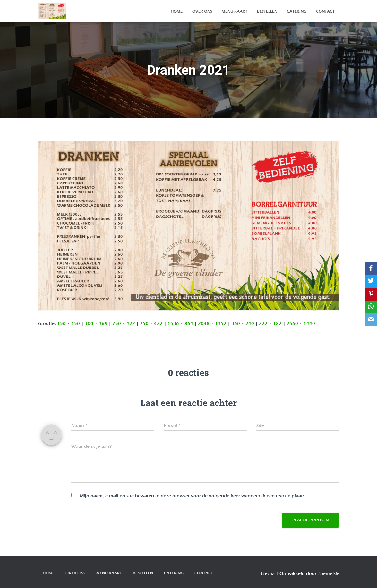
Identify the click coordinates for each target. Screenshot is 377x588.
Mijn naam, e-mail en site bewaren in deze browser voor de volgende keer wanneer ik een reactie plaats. (193, 496)
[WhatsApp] (371, 307)
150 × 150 (69, 324)
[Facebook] (371, 268)
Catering (297, 11)
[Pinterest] (371, 294)
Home (177, 11)
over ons (202, 11)
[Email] (371, 320)
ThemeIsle (329, 573)
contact (325, 11)
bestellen (267, 11)
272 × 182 (270, 324)
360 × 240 (243, 324)
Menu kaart (235, 11)
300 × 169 (96, 324)
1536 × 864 (180, 324)
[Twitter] (371, 281)
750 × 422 (124, 324)
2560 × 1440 (301, 324)
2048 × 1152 (212, 324)
